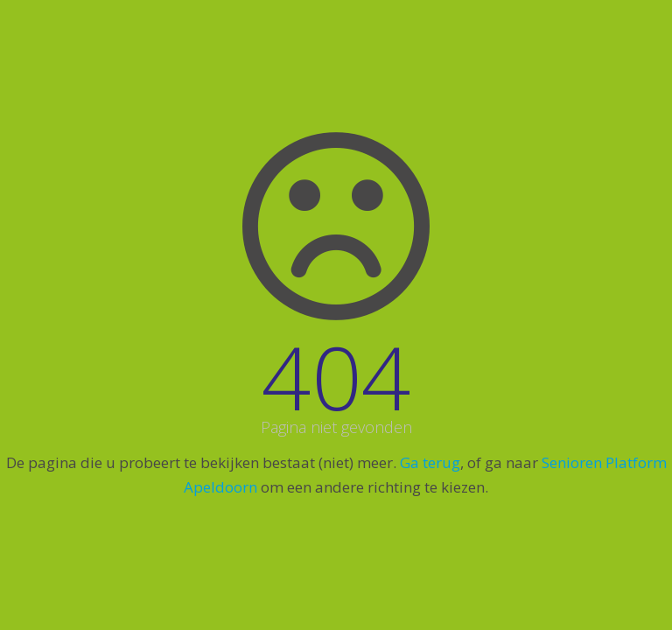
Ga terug (430, 462)
